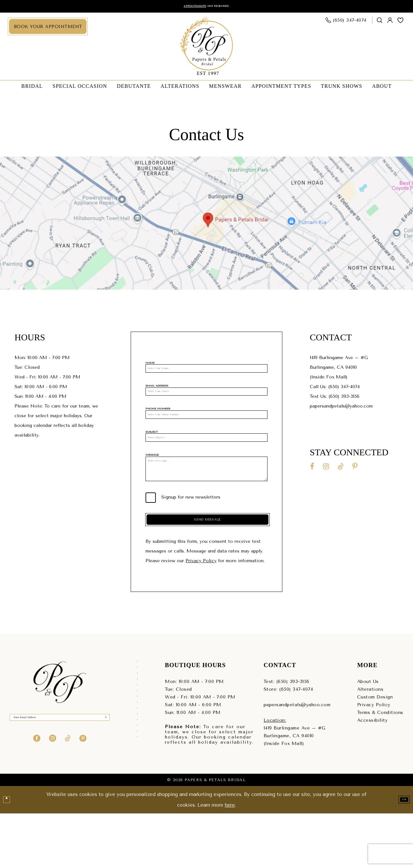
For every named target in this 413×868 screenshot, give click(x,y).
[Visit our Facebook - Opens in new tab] (312, 469)
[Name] (206, 374)
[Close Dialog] (9, 854)
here (230, 860)
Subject (152, 452)
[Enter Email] (60, 775)
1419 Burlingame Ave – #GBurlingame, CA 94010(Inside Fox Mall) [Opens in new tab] (339, 370)
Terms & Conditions (380, 767)
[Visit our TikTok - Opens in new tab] (341, 469)
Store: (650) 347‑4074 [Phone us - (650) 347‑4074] (288, 744)
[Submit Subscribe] (103, 775)
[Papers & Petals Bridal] (207, 49)
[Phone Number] (206, 432)
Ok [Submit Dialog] (401, 854)
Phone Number (158, 423)
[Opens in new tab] (206, 226)
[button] (390, 23)
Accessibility (373, 775)
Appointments (186, 7)
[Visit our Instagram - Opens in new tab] (326, 469)
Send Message (208, 569)
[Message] (206, 505)
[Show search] (380, 23)
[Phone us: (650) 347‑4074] (346, 23)
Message (152, 482)
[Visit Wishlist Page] (401, 23)
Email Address (157, 394)
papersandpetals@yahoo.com (342, 408)
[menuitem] (48, 29)
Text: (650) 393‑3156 (287, 736)
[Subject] (206, 462)
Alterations (370, 744)
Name (150, 365)
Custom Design (375, 752)
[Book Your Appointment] (48, 29)
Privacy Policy (201, 616)
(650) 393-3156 (344, 399)
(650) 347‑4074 (344, 389)
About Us (368, 736)
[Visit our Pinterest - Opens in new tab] (355, 469)
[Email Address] (206, 403)
